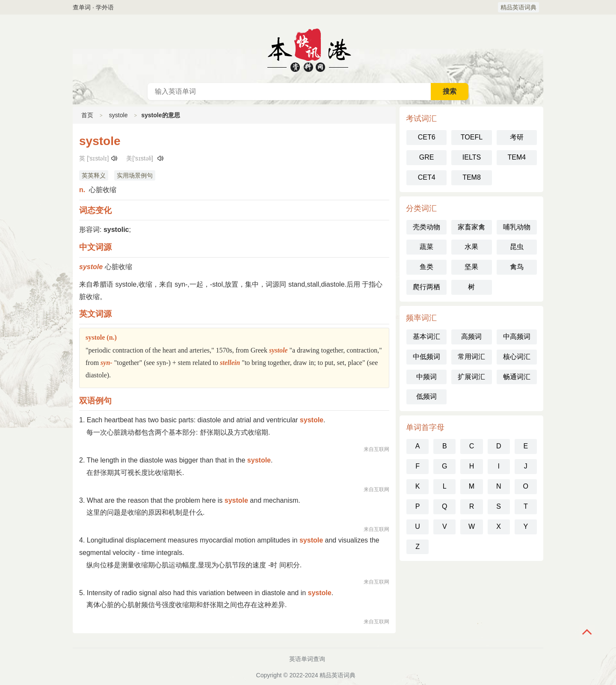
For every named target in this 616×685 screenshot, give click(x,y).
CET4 (427, 177)
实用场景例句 (135, 175)
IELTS (472, 157)
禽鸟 (517, 267)
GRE (427, 157)
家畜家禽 (471, 227)
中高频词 (517, 337)
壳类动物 (426, 227)
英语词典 (308, 49)
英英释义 (94, 175)
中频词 (426, 377)
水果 (471, 247)
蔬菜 (426, 247)
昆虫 (517, 247)
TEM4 (517, 157)
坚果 (471, 267)
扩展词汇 (471, 377)
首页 (87, 115)
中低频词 (426, 357)
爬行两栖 (426, 287)
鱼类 (426, 267)
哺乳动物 (517, 227)
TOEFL (472, 137)
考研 (517, 137)
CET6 (427, 137)
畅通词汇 (517, 377)
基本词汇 (426, 337)
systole (118, 115)
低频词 (426, 396)
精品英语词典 (518, 7)
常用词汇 (471, 357)
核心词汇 (517, 357)
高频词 (471, 337)
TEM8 (472, 177)
